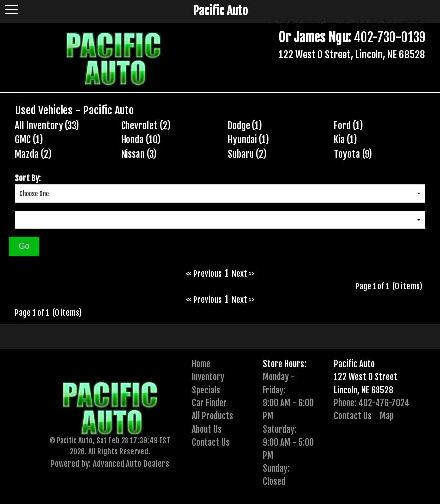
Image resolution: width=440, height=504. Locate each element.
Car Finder (209, 403)
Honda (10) (141, 140)
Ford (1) (348, 126)
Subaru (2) (247, 154)
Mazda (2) (33, 154)
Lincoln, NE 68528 (364, 390)
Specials (206, 390)
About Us (207, 429)
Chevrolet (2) (146, 126)
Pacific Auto (354, 364)
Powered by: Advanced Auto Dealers (110, 464)
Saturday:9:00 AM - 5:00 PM (288, 442)
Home (201, 364)
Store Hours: (284, 364)
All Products (213, 416)
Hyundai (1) (249, 140)
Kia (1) (346, 140)
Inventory (208, 377)
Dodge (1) (245, 126)
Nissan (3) (139, 154)
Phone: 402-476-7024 (372, 403)
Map (387, 416)
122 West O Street (366, 377)
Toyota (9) (353, 154)
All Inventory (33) (47, 126)
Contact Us (211, 442)
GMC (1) (29, 140)
